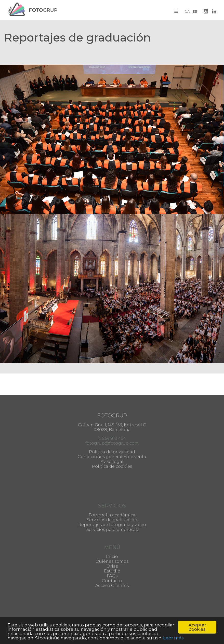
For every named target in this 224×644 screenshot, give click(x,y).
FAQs (112, 564)
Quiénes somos (112, 550)
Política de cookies (112, 446)
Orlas (112, 555)
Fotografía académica (112, 506)
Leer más (173, 638)
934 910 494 (114, 418)
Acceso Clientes (112, 574)
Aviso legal (112, 441)
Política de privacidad (112, 432)
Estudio (112, 560)
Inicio (112, 545)
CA (187, 11)
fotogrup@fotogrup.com (112, 423)
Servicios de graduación (112, 511)
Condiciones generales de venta (112, 437)
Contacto (112, 569)
